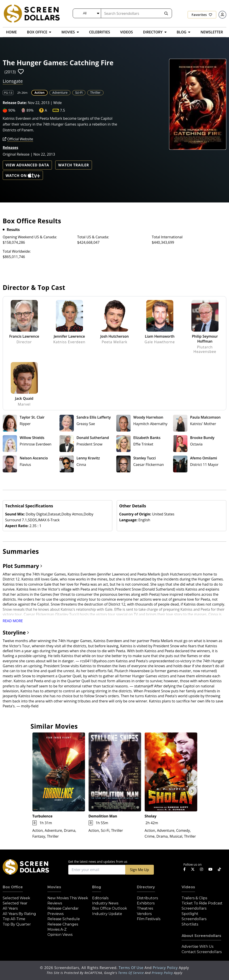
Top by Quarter (17, 924)
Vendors (144, 914)
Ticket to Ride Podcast (202, 903)
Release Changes (63, 924)
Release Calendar (63, 908)
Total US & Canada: (93, 237)
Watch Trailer (74, 165)
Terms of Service (131, 973)
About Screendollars (201, 936)
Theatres (145, 908)
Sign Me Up (139, 870)
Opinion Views (60, 935)
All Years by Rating (19, 914)
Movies (54, 887)
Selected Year (15, 903)
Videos (188, 887)
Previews (55, 914)
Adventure (60, 92)
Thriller (95, 92)
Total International (167, 237)
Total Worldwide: (17, 251)
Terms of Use (131, 968)
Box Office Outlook (110, 908)
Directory (146, 887)
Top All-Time (14, 919)
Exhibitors (146, 903)
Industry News (105, 903)
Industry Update (107, 914)
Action (39, 92)
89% (30, 110)
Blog (97, 887)
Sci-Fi (79, 92)
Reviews (55, 903)
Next (193, 791)
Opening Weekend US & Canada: (30, 237)
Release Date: (15, 103)
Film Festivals (149, 919)
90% (12, 110)
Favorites (202, 15)
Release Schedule (64, 919)
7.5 (63, 110)
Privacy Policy (166, 968)
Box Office (13, 887)
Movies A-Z (57, 929)
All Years (10, 908)
